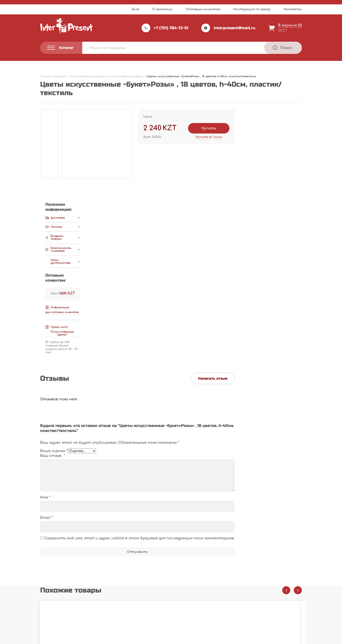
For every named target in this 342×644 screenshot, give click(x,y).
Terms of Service (209, 639)
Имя (45, 339)
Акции (135, 599)
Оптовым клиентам (203, 9)
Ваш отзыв (53, 298)
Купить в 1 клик (209, 137)
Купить (209, 128)
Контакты (293, 9)
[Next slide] (298, 432)
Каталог (183, 582)
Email (46, 360)
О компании (162, 9)
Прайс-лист (140, 582)
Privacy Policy (185, 639)
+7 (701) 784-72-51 (165, 28)
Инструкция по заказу (252, 9)
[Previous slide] (286, 432)
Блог (135, 9)
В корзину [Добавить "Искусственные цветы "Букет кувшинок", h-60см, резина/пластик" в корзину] (100, 533)
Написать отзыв (213, 215)
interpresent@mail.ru (228, 28)
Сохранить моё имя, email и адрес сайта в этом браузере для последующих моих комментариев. (139, 380)
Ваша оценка (54, 290)
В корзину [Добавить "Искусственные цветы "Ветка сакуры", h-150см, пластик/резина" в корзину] (189, 533)
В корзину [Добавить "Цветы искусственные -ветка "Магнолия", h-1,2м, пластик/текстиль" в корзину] (279, 533)
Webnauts (176, 630)
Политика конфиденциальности (63, 617)
